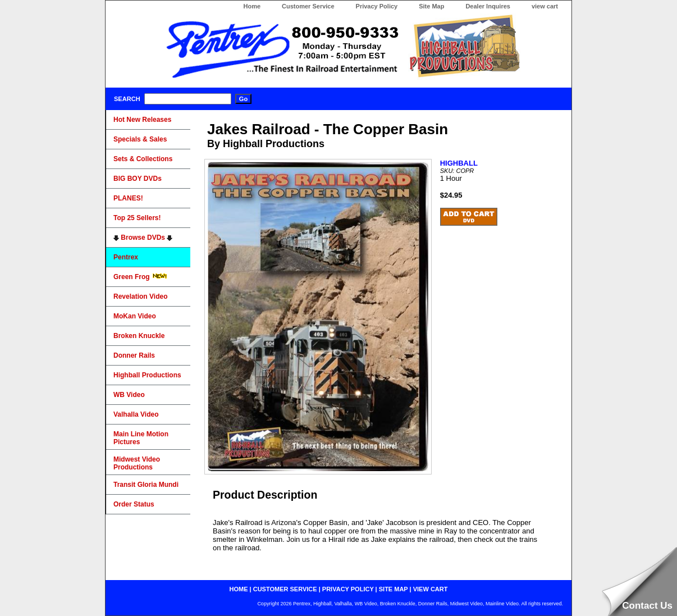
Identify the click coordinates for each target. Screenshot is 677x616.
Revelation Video (140, 296)
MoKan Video (135, 316)
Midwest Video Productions (137, 463)
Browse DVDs (143, 238)
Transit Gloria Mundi (146, 485)
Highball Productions (147, 375)
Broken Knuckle (139, 336)
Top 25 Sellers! (137, 218)
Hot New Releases (142, 120)
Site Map (431, 6)
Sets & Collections (143, 159)
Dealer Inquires (488, 6)
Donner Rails (134, 355)
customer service (285, 589)
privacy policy (348, 589)
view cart (545, 6)
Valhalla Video (136, 414)
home (239, 589)
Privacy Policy (377, 6)
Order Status (134, 504)
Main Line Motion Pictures (141, 438)
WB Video (129, 395)
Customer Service (308, 6)
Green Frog (140, 277)
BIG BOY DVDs (138, 179)
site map (394, 589)
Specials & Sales (140, 139)
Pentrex (126, 257)
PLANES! (128, 198)
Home (252, 6)
